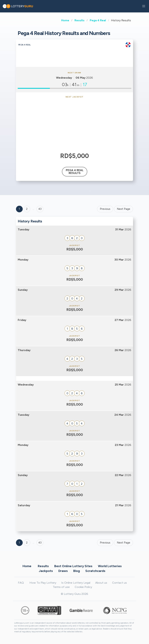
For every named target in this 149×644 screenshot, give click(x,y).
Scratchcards (95, 571)
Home (65, 20)
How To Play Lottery (43, 583)
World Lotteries (110, 566)
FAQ (21, 583)
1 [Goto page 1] (19, 209)
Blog (77, 571)
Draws (63, 571)
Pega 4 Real (98, 20)
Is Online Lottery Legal (76, 583)
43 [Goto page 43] (40, 543)
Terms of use (61, 587)
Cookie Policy (83, 587)
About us (101, 583)
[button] (144, 6)
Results (79, 20)
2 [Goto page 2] (27, 209)
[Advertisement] (75, 125)
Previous (105, 209)
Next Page (124, 209)
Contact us (119, 583)
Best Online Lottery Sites (73, 566)
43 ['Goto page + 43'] (40, 209)
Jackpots (46, 571)
